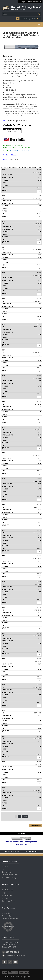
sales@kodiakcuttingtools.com (20, 150)
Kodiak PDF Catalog (9, 878)
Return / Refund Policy (10, 875)
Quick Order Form (8, 901)
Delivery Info (6, 872)
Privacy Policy (7, 916)
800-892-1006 (12, 952)
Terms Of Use (7, 913)
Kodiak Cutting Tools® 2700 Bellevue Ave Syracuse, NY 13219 (10, 945)
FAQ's (4, 869)
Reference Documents (10, 919)
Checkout (5, 898)
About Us (5, 866)
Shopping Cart (7, 895)
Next (25, 817)
